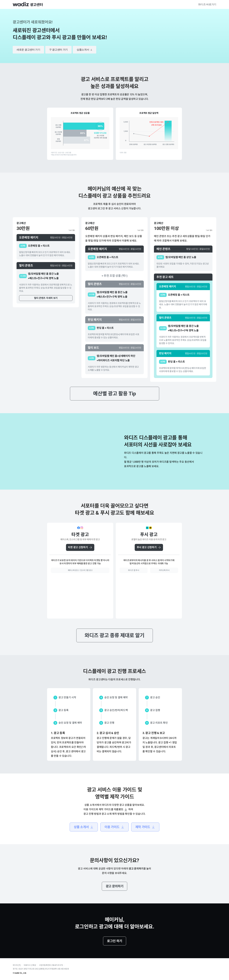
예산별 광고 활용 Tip (114, 394)
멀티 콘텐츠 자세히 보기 (46, 298)
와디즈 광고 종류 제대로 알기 (114, 635)
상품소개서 (85, 50)
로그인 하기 (115, 941)
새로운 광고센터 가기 (28, 50)
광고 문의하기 (115, 886)
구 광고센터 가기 (58, 50)
